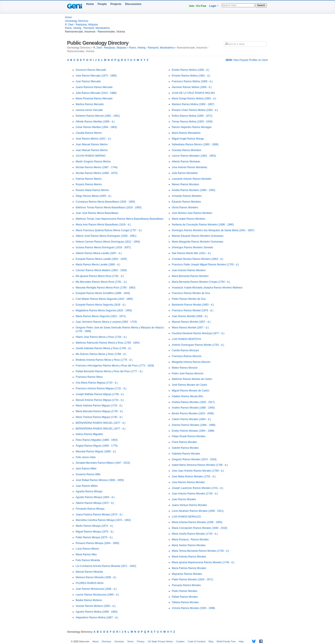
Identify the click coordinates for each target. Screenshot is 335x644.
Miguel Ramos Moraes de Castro (190, 391)
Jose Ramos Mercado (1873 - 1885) (96, 76)
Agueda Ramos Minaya (89, 491)
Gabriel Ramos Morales (185, 448)
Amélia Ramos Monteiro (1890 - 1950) (193, 190)
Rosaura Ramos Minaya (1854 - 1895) (97, 543)
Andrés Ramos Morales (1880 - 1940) (193, 408)
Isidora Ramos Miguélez (89, 434)
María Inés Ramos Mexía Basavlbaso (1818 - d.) (103, 225)
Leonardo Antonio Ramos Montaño (192, 179)
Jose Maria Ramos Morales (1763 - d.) (194, 476)
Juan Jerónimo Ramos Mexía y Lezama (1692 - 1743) (106, 322)
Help (241, 641)
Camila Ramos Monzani (185, 350)
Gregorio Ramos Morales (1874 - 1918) (194, 459)
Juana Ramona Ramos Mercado (94, 87)
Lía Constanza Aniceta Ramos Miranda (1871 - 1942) (106, 566)
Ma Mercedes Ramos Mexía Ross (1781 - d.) (101, 282)
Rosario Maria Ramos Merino (92, 190)
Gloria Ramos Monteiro (185, 207)
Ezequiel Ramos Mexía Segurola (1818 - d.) (101, 305)
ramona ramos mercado (89, 110)
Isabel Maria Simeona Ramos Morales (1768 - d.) (200, 465)
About (96, 641)
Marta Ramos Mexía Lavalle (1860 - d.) (98, 265)
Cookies (180, 641)
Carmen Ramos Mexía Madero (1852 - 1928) (101, 270)
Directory (107, 641)
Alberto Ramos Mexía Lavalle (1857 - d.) (99, 253)
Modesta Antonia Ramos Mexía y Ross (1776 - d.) (104, 360)
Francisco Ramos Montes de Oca (191, 293)
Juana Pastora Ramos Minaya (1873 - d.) (99, 515)
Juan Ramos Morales (184, 499)
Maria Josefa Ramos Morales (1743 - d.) (195, 534)
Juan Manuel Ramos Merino (92, 144)
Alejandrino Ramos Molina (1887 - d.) (97, 618)
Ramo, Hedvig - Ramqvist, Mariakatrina (87, 28)
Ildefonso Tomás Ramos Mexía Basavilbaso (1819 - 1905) (109, 207)
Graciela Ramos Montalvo (187, 150)
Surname (119, 641)
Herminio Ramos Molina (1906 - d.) (192, 87)
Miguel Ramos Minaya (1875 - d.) (95, 532)
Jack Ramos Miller (86, 469)
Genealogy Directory (77, 21)
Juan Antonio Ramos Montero (189, 270)
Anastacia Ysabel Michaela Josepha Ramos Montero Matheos (207, 288)
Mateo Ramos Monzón (185, 368)
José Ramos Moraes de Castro (189, 385)
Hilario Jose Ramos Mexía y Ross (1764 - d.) (101, 337)
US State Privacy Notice (160, 641)
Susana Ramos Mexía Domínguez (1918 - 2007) (103, 247)
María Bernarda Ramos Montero (190, 276)
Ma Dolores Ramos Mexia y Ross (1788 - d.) (101, 354)
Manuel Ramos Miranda (89, 572)
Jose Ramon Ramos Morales (188, 482)
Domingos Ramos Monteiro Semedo (192, 247)
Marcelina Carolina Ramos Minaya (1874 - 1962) (103, 520)
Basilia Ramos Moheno (89, 600)
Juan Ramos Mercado (88, 81)
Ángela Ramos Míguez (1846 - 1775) (97, 446)
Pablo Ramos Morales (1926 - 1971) (192, 579)
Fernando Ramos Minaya (90, 509)
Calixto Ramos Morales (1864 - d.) (191, 419)
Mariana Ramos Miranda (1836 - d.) (96, 577)
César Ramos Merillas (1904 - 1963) (96, 127)
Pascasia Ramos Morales (186, 585)
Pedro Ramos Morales (184, 591)
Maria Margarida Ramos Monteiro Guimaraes (198, 242)
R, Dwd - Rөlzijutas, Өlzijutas (82, 25)
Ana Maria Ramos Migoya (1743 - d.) (97, 383)
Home (90, 4)
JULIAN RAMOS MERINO (91, 156)
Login (213, 6)
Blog (211, 641)
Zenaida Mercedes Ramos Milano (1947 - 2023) (103, 463)
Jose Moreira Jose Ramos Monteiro (192, 213)
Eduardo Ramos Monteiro (186, 202)
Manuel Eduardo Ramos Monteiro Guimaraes (198, 236)
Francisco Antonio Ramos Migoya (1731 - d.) (101, 388)
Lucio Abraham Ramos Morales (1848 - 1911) (198, 511)
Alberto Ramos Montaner (186, 162)
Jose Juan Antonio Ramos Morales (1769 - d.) (198, 471)
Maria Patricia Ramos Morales (189, 568)
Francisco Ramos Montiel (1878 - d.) (192, 310)
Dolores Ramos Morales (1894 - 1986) (194, 425)
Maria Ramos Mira (86, 554)
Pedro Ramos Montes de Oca (189, 299)
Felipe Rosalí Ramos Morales (189, 436)
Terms (130, 641)
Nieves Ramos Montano (185, 184)
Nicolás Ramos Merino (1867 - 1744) (97, 167)
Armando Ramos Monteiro (187, 196)
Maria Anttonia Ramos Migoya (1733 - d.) (99, 406)
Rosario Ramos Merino (89, 184)
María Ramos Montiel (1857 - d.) (190, 328)
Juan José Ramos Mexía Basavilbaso (97, 213)
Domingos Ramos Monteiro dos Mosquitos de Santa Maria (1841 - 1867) (213, 230)
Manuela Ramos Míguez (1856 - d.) (96, 451)
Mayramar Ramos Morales (187, 574)
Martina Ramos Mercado (90, 104)
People (102, 4)
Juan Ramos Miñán (87, 486)
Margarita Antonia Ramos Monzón (191, 362)
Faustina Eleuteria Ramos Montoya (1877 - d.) (198, 333)
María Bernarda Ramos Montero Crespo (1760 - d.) (201, 282)
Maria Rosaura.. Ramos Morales (190, 540)
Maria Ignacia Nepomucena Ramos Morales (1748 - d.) (203, 562)
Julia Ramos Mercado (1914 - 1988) (96, 93)
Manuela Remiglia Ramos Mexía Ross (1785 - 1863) (105, 288)
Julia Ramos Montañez (185, 173)
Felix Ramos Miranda (88, 560)
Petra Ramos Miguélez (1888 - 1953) (97, 440)
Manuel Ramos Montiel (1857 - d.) (191, 322)
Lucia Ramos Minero (87, 549)
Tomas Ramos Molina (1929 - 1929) (192, 122)
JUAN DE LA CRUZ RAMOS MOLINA (193, 93)
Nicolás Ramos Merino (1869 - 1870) (97, 173)
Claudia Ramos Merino (89, 133)
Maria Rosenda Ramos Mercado (94, 99)
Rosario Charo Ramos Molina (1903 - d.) (195, 110)
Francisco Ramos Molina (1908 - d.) (192, 81)
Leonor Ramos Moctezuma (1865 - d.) (97, 595)
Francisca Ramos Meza (89, 377)
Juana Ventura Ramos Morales (189, 505)
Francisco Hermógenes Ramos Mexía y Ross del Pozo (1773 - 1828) (115, 366)
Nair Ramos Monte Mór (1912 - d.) (191, 253)
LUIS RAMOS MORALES (186, 517)
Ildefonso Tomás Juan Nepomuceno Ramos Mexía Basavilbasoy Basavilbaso (120, 219)
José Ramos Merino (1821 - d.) (93, 139)
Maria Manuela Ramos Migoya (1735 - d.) (99, 411)
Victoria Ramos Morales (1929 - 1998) (193, 608)
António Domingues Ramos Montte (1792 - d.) (198, 345)
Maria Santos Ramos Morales (189, 545)
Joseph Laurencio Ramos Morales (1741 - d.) (198, 488)
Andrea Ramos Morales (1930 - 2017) (193, 402)
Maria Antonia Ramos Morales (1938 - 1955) (197, 522)
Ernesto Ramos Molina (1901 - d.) (191, 76)
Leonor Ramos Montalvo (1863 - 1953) (194, 156)
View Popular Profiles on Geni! (247, 60)
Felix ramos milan (86, 457)
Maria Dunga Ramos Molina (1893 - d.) (194, 99)
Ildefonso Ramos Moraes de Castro (192, 379)
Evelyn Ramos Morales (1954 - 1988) (193, 431)
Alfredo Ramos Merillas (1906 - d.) (95, 122)
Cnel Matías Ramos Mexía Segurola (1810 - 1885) (104, 299)
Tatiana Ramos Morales (185, 602)
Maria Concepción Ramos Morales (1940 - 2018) (199, 528)
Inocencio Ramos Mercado (91, 70)
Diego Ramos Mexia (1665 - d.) (93, 196)
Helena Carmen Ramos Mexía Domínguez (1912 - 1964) (108, 242)
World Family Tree (226, 641)
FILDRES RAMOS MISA (90, 583)
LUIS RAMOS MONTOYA (186, 339)
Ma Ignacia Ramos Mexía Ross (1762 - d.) (100, 276)
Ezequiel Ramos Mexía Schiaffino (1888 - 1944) (103, 293)
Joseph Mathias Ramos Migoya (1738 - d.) (100, 394)
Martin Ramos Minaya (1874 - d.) (94, 526)
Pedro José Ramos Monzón (188, 373)
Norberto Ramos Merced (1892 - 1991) (98, 116)
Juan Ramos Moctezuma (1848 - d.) (96, 589)
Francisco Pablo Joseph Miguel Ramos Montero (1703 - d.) (205, 265)
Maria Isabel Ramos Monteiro (189, 219)
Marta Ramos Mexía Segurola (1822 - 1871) (101, 316)
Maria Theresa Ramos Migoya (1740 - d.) (99, 417)
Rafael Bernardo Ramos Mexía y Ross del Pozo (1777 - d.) (109, 371)
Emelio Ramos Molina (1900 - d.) (190, 70)
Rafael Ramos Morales (185, 597)
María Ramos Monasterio (186, 133)
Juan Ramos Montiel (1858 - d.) (190, 316)
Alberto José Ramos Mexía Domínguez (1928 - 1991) (106, 236)
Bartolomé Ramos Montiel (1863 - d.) (193, 305)
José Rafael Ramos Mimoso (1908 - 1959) (100, 480)
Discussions (133, 4)
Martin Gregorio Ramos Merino (93, 162)
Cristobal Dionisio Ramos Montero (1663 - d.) (198, 259)
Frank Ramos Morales (184, 442)
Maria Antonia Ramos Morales (189, 557)
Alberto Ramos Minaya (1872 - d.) (95, 503)
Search (261, 5)
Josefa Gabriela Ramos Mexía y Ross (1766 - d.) (103, 348)
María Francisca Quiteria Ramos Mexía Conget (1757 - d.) (109, 230)
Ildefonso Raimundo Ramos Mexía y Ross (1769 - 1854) (108, 343)
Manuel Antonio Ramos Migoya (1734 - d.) (100, 400)
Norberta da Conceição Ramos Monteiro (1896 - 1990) (203, 225)
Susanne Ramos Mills (88, 474)
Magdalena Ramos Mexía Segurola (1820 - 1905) (104, 310)
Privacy (141, 641)
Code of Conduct (197, 641)
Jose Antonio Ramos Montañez (190, 167)
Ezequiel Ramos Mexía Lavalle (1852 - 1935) (101, 259)
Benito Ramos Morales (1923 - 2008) (193, 413)
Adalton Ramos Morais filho (187, 396)
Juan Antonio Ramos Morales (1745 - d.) (195, 494)
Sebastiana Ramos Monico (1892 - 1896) (195, 144)
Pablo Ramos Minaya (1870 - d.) (94, 537)
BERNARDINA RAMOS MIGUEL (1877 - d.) (101, 423)
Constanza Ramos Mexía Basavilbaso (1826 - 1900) (105, 202)
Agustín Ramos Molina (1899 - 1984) (97, 612)
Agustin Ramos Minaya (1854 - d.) (95, 497)
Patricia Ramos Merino (89, 179)
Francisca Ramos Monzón (187, 356)
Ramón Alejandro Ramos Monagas (192, 127)
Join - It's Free (198, 6)
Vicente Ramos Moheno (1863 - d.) (96, 606)
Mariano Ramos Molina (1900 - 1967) (193, 104)
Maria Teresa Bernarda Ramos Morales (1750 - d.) (200, 551)
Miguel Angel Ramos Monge (188, 139)
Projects (116, 4)
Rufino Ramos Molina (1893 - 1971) (192, 116)
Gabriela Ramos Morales (186, 454)
